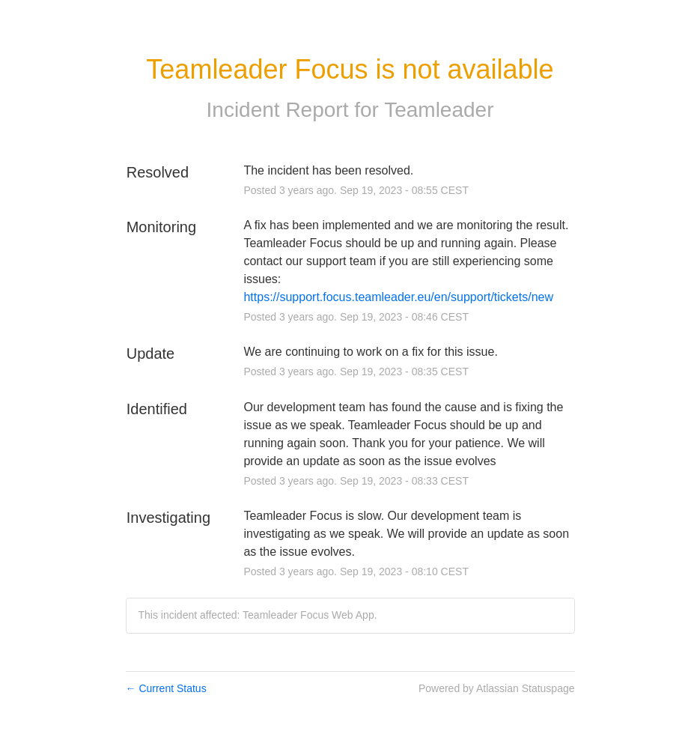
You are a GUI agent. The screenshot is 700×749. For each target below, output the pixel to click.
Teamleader (439, 110)
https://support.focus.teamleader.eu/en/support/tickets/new (398, 297)
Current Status (166, 688)
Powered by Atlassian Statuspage (497, 688)
